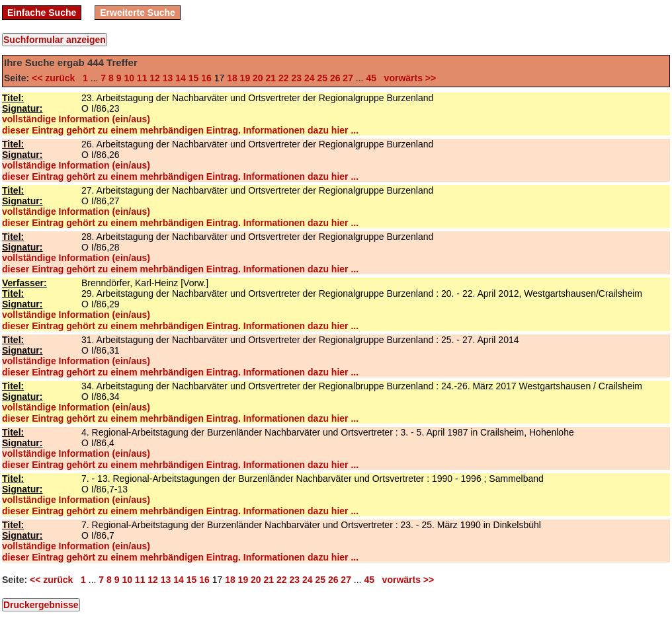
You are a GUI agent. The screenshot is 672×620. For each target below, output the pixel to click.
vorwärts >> (407, 78)
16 (206, 78)
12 (155, 78)
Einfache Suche (42, 13)
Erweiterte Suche (138, 13)
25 (322, 78)
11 (142, 78)
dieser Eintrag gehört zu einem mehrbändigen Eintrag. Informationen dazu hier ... (180, 130)
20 (258, 78)
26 (335, 78)
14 (181, 78)
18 (232, 78)
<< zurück (56, 78)
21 (271, 78)
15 (194, 78)
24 (310, 78)
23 (296, 78)
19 (245, 78)
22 (284, 78)
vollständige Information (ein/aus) (76, 119)
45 (371, 78)
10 (129, 78)
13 (168, 78)
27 (348, 78)
